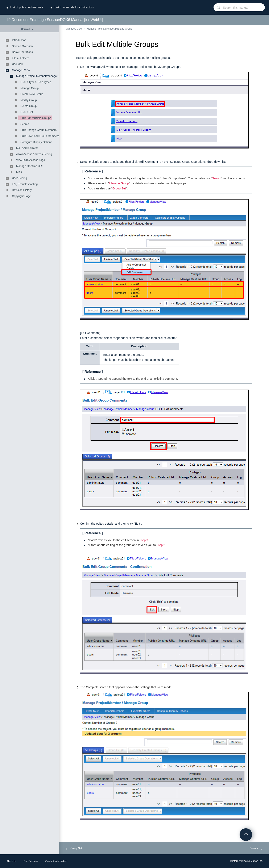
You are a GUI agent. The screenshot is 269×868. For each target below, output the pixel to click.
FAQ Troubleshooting (25, 184)
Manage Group (119, 183)
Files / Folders (21, 58)
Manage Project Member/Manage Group (109, 29)
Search (217, 178)
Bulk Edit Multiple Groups (36, 118)
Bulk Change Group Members (38, 130)
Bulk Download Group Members (40, 136)
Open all (27, 29)
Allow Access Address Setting (34, 154)
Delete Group (28, 106)
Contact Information (56, 861)
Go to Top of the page (246, 835)
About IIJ (11, 861)
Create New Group (32, 94)
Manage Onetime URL (30, 166)
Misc (19, 172)
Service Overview (23, 46)
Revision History (22, 190)
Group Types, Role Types (36, 82)
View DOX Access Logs (30, 160)
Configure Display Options (36, 142)
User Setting (20, 178)
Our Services (31, 861)
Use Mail (17, 64)
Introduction (19, 40)
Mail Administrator (27, 148)
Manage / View (74, 29)
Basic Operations (22, 52)
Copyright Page (21, 196)
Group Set (119, 188)
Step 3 (144, 540)
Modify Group (29, 100)
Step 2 (161, 545)
